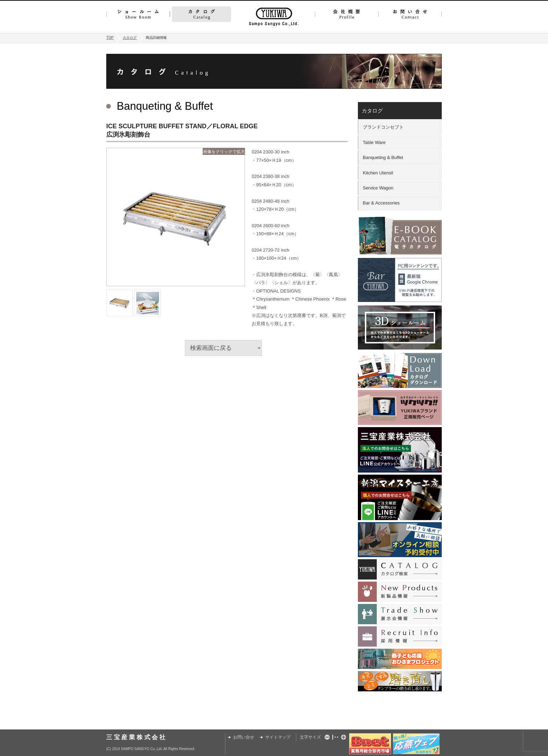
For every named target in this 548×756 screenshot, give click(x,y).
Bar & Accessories (381, 203)
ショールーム (138, 14)
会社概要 (347, 14)
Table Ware (374, 142)
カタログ (201, 14)
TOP (110, 38)
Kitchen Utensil (378, 173)
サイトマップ (278, 737)
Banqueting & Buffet (383, 157)
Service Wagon (378, 188)
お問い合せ (410, 14)
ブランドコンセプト (383, 127)
